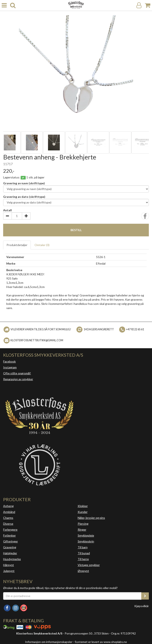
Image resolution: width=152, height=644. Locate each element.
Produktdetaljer (17, 245)
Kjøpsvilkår (142, 606)
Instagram (10, 367)
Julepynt (9, 571)
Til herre (83, 559)
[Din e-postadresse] (72, 596)
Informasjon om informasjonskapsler (49, 642)
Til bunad (84, 553)
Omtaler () (42, 245)
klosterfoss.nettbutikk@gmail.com (37, 340)
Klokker (83, 506)
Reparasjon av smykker (18, 379)
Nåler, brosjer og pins (91, 518)
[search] (13, 5)
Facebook (9, 361)
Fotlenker (9, 535)
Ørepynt (83, 571)
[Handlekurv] (148, 5)
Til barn (83, 547)
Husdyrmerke (12, 559)
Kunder (83, 512)
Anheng (8, 506)
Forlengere (10, 530)
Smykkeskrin (86, 541)
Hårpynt (9, 565)
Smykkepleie (86, 535)
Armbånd (9, 512)
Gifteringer (11, 541)
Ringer (82, 530)
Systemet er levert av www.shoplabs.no (101, 642)
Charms (8, 518)
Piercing (83, 524)
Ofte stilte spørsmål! (17, 373)
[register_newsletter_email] (145, 596)
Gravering (10, 547)
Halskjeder (10, 553)
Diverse (8, 524)
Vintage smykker (89, 565)
